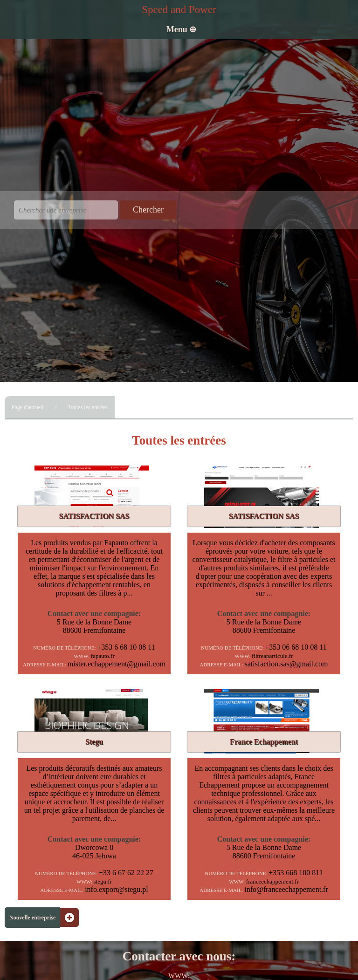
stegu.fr (103, 881)
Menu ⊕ (182, 29)
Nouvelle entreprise (32, 918)
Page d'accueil (28, 407)
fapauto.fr (103, 656)
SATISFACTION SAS (94, 516)
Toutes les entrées (87, 407)
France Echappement (264, 742)
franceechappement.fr (272, 881)
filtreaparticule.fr (272, 656)
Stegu (94, 742)
